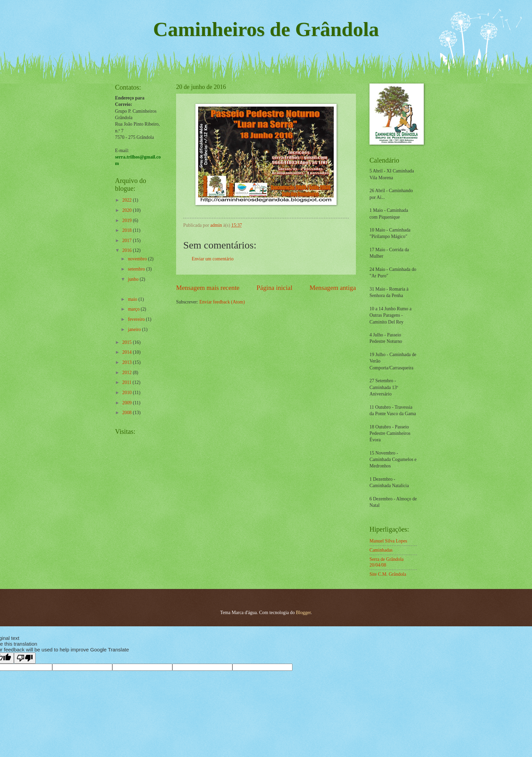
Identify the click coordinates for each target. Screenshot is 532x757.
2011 (127, 382)
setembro (137, 269)
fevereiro (137, 319)
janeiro (135, 329)
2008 (127, 413)
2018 (127, 230)
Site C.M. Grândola (388, 574)
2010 (127, 393)
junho (134, 279)
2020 (127, 210)
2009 (127, 403)
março (134, 309)
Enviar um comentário (213, 259)
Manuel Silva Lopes (388, 541)
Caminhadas (381, 550)
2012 (127, 373)
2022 (127, 200)
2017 (127, 241)
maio (133, 299)
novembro (138, 259)
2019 (127, 220)
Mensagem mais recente (208, 288)
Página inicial (274, 288)
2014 (127, 352)
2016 (127, 250)
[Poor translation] (25, 658)
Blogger (303, 613)
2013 (127, 362)
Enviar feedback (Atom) (222, 302)
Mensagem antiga (333, 288)
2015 (127, 342)
